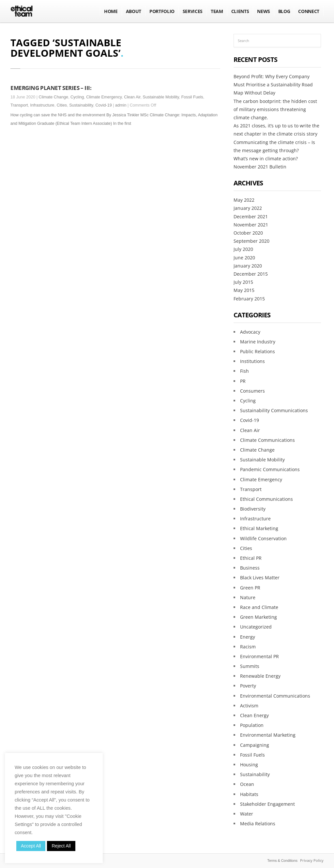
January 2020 (248, 266)
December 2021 (251, 217)
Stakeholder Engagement (267, 804)
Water (247, 814)
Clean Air (132, 97)
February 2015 (249, 299)
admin (121, 105)
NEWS (264, 11)
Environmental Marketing (268, 735)
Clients (240, 11)
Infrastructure (42, 105)
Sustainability (81, 105)
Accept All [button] (31, 846)
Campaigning (255, 745)
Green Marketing (258, 617)
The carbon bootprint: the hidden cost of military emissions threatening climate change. (275, 109)
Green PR (250, 588)
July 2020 (243, 249)
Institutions (252, 361)
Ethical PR (251, 558)
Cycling (77, 97)
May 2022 (244, 200)
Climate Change (53, 97)
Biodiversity (253, 509)
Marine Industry (258, 342)
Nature (248, 597)
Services (193, 11)
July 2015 (243, 282)
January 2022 (248, 208)
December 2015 (251, 274)
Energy (248, 637)
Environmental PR (259, 656)
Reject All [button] (61, 846)
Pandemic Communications (270, 469)
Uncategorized (256, 627)
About (134, 11)
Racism (248, 647)
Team (217, 11)
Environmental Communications (275, 696)
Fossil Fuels (192, 97)
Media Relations (258, 824)
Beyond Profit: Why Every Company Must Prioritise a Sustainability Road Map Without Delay (273, 85)
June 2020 (244, 258)
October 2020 (248, 233)
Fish (244, 371)
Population (252, 725)
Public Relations (258, 351)
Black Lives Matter (260, 578)
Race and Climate (259, 607)
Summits (250, 666)
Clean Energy (254, 715)
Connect (309, 11)
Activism (249, 706)
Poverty (248, 686)
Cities (62, 105)
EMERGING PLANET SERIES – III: (51, 88)
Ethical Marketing (259, 528)
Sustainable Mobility (161, 97)
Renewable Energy (260, 676)
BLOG (284, 11)
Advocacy (250, 332)
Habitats (249, 794)
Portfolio (162, 11)
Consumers (252, 391)
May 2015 (244, 290)
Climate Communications (267, 440)
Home (111, 11)
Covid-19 (103, 105)
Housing (249, 765)
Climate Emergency (104, 97)
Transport (19, 105)
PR (243, 381)
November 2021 (251, 225)
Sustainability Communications (274, 410)
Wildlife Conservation (263, 538)
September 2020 (251, 241)
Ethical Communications (266, 499)
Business (250, 568)
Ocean (247, 784)
